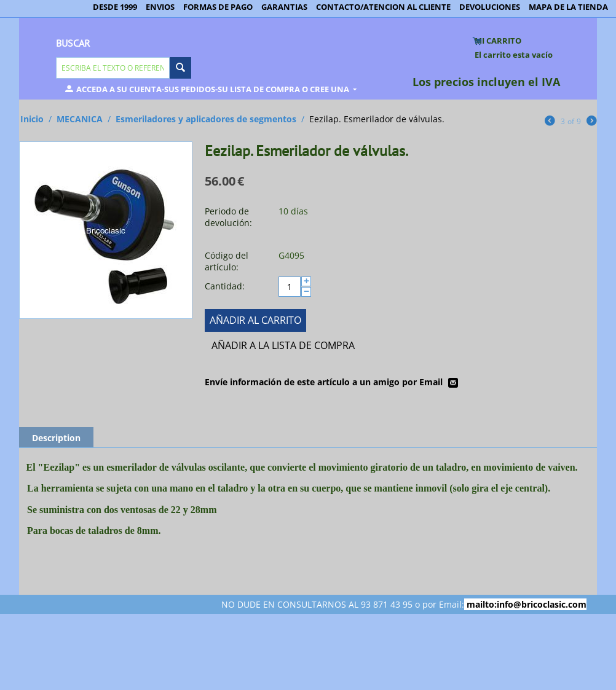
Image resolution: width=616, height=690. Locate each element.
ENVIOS (160, 7)
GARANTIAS (284, 7)
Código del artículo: (227, 261)
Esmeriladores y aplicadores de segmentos (206, 119)
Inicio (32, 119)
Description (56, 438)
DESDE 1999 (115, 7)
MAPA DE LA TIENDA (568, 7)
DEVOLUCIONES (490, 7)
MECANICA (80, 119)
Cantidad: (225, 286)
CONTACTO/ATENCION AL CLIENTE (383, 7)
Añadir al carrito (255, 320)
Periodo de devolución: (228, 217)
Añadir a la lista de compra (283, 345)
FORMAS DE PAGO (218, 7)
